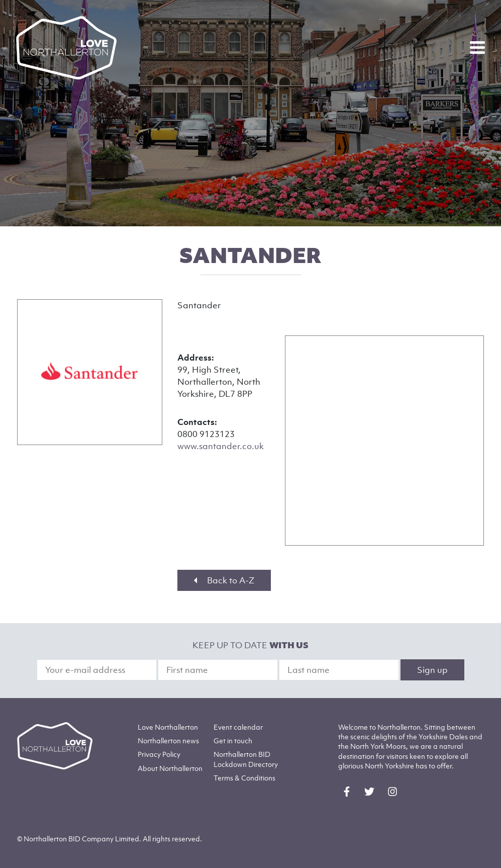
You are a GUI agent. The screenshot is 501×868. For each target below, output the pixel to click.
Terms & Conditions (244, 778)
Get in (233, 741)
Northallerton (168, 741)
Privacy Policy (159, 754)
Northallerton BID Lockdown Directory (246, 759)
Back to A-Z (224, 580)
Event (238, 727)
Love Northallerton (168, 727)
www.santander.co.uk (221, 446)
